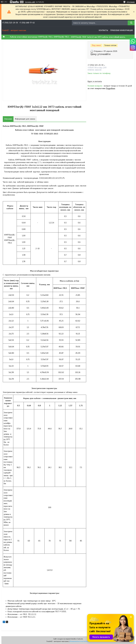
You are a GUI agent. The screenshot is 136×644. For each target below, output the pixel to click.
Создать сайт (30, 2)
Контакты (103, 30)
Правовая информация (121, 30)
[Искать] (131, 23)
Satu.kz (80, 639)
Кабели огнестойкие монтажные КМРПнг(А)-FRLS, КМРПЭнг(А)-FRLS (39, 37)
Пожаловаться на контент (80, 641)
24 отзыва (131, 2)
